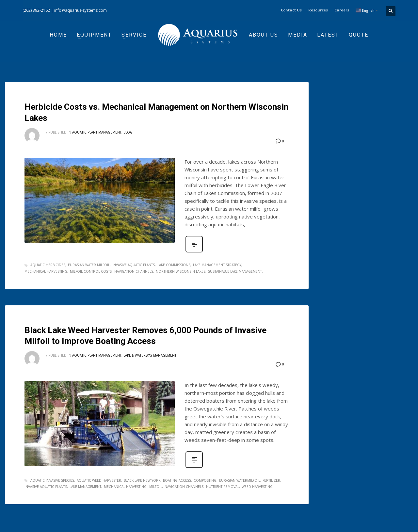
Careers (342, 10)
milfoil (156, 487)
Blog (128, 132)
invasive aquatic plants (134, 265)
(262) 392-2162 (36, 10)
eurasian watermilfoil (240, 480)
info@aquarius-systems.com (80, 10)
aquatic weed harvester (99, 480)
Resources (318, 10)
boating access (177, 480)
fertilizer (271, 480)
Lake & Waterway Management (150, 355)
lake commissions (174, 265)
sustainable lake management (235, 271)
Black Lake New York (142, 480)
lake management (85, 487)
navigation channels (134, 271)
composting (205, 480)
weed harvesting (257, 487)
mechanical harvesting (46, 271)
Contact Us (291, 10)
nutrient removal (223, 487)
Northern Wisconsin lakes (181, 271)
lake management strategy (217, 265)
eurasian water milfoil (89, 265)
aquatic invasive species (52, 480)
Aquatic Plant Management (97, 132)
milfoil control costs (91, 271)
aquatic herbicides (48, 265)
